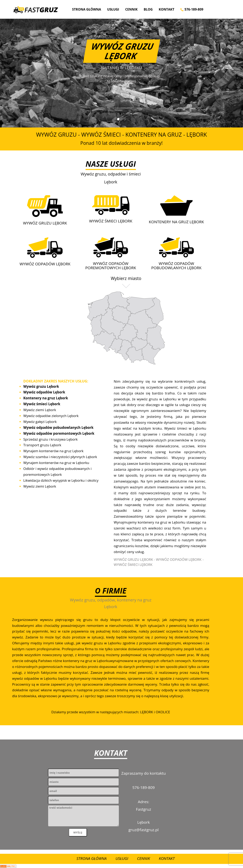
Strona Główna (87, 9)
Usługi (113, 9)
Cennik (131, 9)
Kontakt (167, 9)
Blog (148, 9)
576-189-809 (192, 9)
